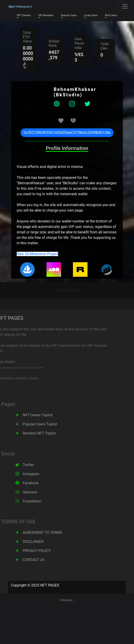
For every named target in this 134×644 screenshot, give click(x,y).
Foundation (38, 501)
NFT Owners (24, 15)
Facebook (37, 483)
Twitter (35, 465)
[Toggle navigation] (125, 6)
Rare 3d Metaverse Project (37, 254)
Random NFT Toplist (45, 433)
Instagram (37, 474)
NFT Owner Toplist (44, 415)
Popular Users (69, 15)
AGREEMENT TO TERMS (49, 533)
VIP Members (46, 15)
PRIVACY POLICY (43, 551)
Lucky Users (91, 15)
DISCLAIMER (39, 542)
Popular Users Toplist (46, 424)
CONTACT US (40, 560)
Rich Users (111, 15)
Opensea (36, 492)
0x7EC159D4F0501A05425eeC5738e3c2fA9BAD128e (67, 133)
